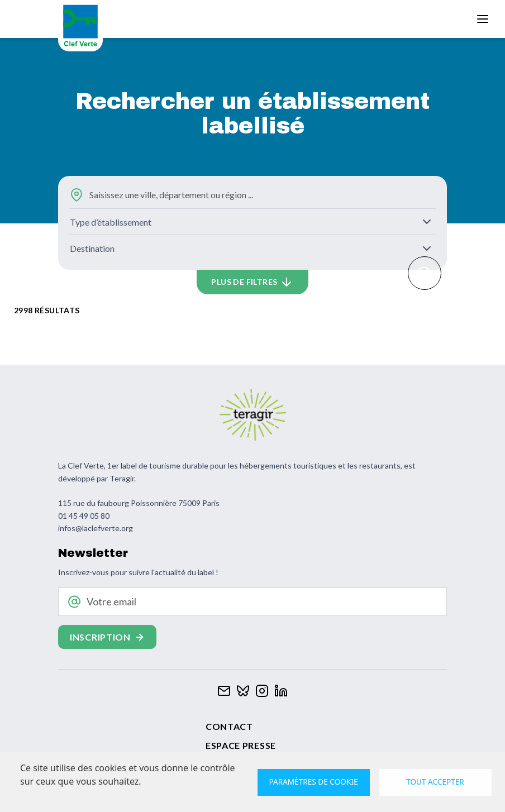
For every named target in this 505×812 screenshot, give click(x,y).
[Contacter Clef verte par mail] (224, 689)
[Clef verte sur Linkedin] (281, 689)
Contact (229, 726)
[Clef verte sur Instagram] (262, 689)
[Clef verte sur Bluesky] (243, 689)
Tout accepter (435, 782)
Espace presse (241, 745)
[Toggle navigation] (483, 19)
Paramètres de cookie (314, 782)
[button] (252, 282)
